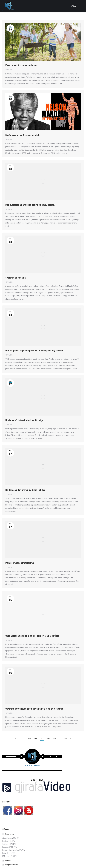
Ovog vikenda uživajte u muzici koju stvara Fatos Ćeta (32, 636)
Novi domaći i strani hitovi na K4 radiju (24, 420)
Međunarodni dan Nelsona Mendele (23, 135)
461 (42, 739)
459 (30, 739)
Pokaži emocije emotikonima (20, 563)
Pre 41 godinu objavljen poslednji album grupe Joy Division (34, 351)
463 (54, 739)
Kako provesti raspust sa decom (21, 65)
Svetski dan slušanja (16, 278)
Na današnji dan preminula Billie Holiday (25, 490)
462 (48, 739)
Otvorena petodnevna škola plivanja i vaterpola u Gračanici (34, 709)
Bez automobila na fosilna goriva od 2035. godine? (30, 205)
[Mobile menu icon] (82, 6)
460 (36, 739)
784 (65, 739)
